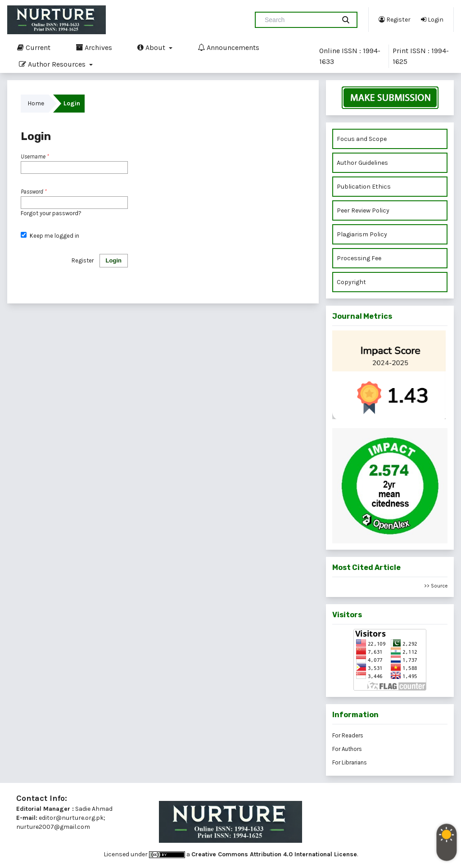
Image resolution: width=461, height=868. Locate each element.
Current (34, 47)
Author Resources (53, 64)
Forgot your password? (51, 213)
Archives (94, 47)
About (152, 47)
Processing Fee (359, 258)
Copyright (352, 282)
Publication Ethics (364, 187)
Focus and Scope (362, 139)
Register (395, 19)
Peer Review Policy (363, 210)
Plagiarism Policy (362, 234)
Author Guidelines (362, 163)
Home (36, 103)
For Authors (347, 749)
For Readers (348, 735)
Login (432, 19)
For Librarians (350, 762)
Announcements (228, 47)
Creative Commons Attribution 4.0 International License (274, 854)
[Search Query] (299, 20)
